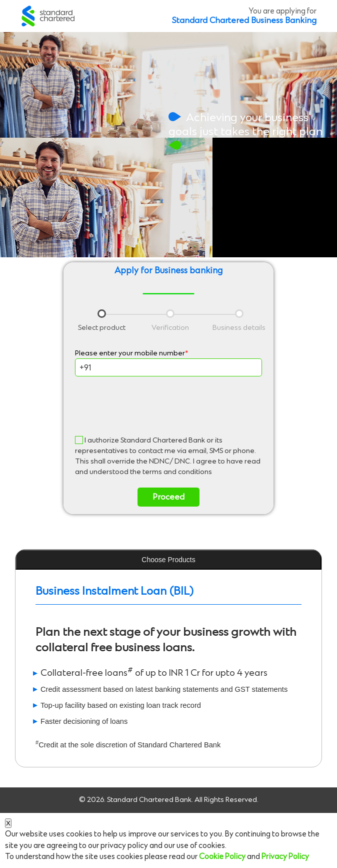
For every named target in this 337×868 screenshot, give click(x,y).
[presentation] (168, 406)
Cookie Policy (222, 857)
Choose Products (168, 560)
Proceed (168, 497)
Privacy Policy (285, 857)
